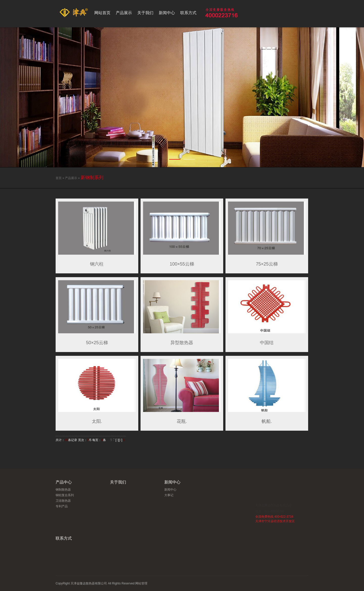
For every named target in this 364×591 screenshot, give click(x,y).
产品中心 (64, 482)
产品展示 (124, 13)
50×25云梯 (97, 343)
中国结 (267, 343)
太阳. (97, 421)
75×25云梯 (267, 264)
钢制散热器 (63, 490)
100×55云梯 (182, 264)
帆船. (267, 421)
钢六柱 (97, 264)
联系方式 (188, 13)
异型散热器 (182, 343)
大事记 (169, 495)
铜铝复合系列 (65, 495)
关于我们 (145, 13)
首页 (59, 178)
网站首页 (102, 13)
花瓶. (182, 421)
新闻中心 (167, 13)
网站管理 (141, 583)
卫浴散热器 (63, 501)
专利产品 (62, 506)
